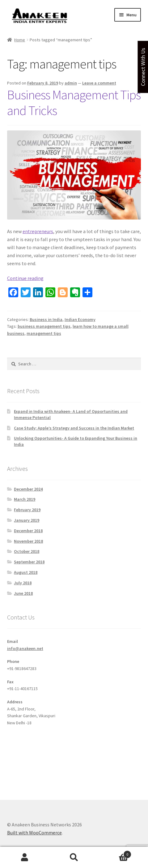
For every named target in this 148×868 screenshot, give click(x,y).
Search (74, 858)
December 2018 (28, 531)
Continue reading (25, 278)
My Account (25, 858)
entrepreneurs (38, 231)
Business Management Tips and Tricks (74, 103)
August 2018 (26, 572)
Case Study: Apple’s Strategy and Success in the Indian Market (74, 428)
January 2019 (27, 520)
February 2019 (27, 510)
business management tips (44, 326)
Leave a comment (99, 83)
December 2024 (28, 489)
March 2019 (25, 499)
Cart (115, 853)
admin (71, 83)
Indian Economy (80, 319)
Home (20, 40)
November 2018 (28, 541)
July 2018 (23, 583)
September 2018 (29, 562)
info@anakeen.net (25, 648)
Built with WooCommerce (34, 833)
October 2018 (27, 551)
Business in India (46, 319)
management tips (44, 333)
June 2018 (23, 593)
